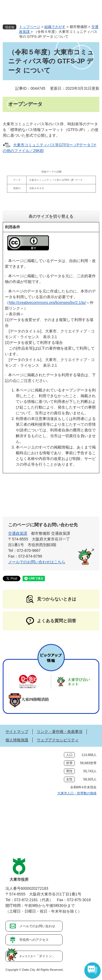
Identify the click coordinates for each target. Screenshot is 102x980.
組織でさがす (55, 27)
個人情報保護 (17, 740)
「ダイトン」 (37, 956)
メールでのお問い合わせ (37, 926)
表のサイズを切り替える (51, 216)
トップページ (30, 27)
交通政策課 (18, 533)
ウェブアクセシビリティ (58, 740)
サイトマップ (17, 732)
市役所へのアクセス (34, 940)
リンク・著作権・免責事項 (60, 732)
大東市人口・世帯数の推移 (77, 793)
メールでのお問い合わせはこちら (37, 562)
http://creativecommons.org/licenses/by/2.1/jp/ (47, 303)
